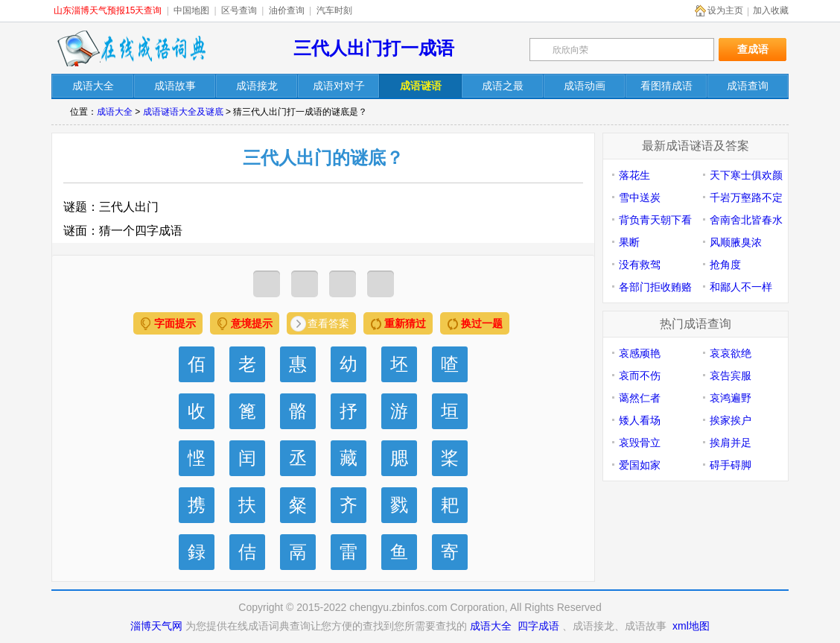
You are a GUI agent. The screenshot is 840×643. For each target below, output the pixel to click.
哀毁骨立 (640, 443)
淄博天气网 (156, 626)
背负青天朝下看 (655, 220)
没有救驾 (640, 265)
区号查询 (239, 10)
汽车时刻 (334, 10)
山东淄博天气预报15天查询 (108, 10)
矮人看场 (640, 420)
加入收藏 (771, 10)
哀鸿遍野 (731, 398)
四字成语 (538, 626)
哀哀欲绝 (731, 353)
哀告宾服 (731, 376)
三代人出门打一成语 (374, 48)
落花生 (634, 175)
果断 (629, 242)
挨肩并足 (731, 443)
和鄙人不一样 (741, 287)
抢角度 (725, 265)
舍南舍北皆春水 (746, 220)
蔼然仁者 (640, 398)
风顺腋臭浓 (736, 242)
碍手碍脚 (731, 465)
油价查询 (287, 10)
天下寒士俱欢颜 (746, 175)
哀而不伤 (640, 376)
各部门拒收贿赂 (655, 287)
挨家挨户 (731, 420)
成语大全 (115, 112)
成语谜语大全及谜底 (183, 112)
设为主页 (725, 10)
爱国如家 (640, 465)
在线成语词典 (131, 48)
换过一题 (482, 323)
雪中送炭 (640, 197)
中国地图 (191, 10)
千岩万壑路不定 (746, 197)
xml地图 (691, 626)
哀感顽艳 (640, 353)
